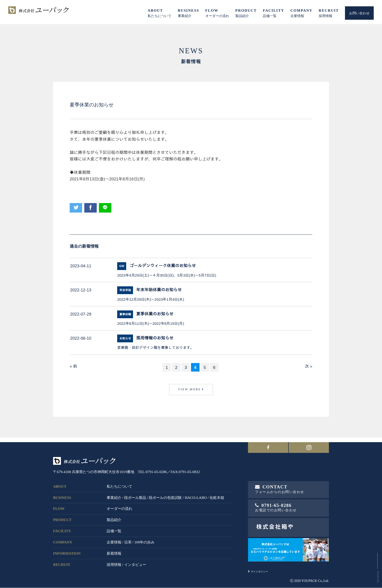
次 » (309, 366)
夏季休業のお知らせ (155, 314)
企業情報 (114, 540)
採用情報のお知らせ (155, 338)
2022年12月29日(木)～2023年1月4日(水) (151, 299)
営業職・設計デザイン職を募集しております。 (156, 348)
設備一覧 (114, 529)
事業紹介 (114, 496)
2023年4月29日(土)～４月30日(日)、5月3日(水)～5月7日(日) (167, 275)
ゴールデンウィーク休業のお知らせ (163, 266)
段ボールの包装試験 (165, 496)
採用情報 (114, 563)
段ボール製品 (135, 496)
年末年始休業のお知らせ (159, 290)
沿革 (128, 540)
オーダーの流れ (119, 507)
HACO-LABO (196, 496)
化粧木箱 (217, 496)
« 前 (73, 366)
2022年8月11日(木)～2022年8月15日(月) (151, 323)
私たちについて (119, 484)
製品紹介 (114, 518)
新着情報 (114, 551)
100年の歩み (144, 540)
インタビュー (135, 563)
